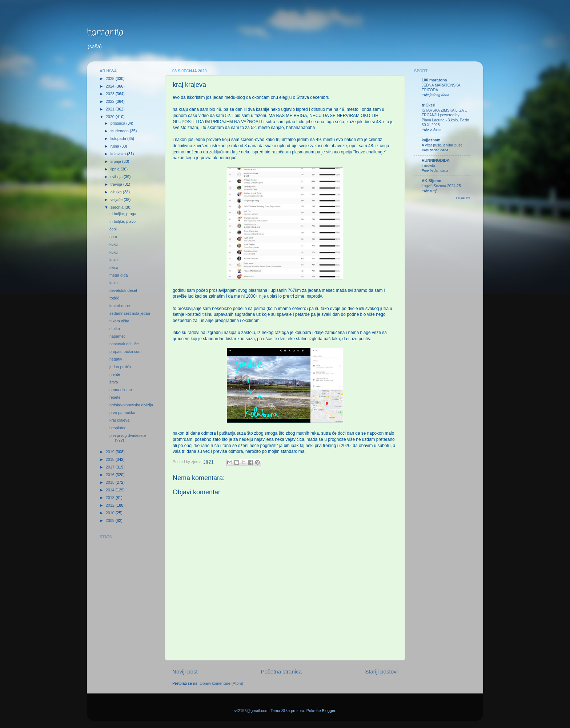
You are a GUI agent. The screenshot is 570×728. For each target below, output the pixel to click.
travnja (117, 184)
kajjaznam (431, 140)
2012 (111, 505)
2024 (111, 86)
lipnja (116, 169)
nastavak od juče (124, 344)
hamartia (105, 33)
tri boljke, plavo (123, 221)
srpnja (116, 161)
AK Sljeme (431, 181)
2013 (111, 498)
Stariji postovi (381, 671)
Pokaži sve (463, 198)
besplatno (118, 428)
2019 (111, 452)
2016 (111, 475)
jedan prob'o (120, 367)
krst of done (120, 306)
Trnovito (428, 166)
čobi (113, 229)
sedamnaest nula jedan (130, 313)
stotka (115, 329)
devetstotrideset (123, 290)
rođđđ (115, 298)
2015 (111, 482)
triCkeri (429, 105)
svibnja (117, 177)
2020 (111, 117)
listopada (119, 138)
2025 (111, 79)
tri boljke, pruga (123, 214)
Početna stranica (282, 671)
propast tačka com (125, 351)
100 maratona (434, 80)
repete (115, 397)
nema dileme (121, 390)
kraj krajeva (119, 420)
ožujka (117, 192)
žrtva (114, 382)
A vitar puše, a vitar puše (442, 145)
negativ (116, 359)
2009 (111, 520)
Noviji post (185, 671)
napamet (117, 336)
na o (113, 237)
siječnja (118, 207)
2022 (111, 101)
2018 (111, 459)
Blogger (328, 711)
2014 (111, 490)
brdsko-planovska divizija (131, 405)
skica (114, 268)
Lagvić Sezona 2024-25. (442, 186)
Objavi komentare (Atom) (221, 683)
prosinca (119, 123)
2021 (111, 109)
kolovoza (119, 154)
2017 (111, 467)
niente (115, 374)
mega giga (119, 275)
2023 (111, 94)
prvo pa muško (122, 413)
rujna (115, 146)
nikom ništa (119, 321)
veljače (117, 200)
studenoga (120, 131)
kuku (114, 244)
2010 (111, 513)
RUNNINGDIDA (436, 160)
